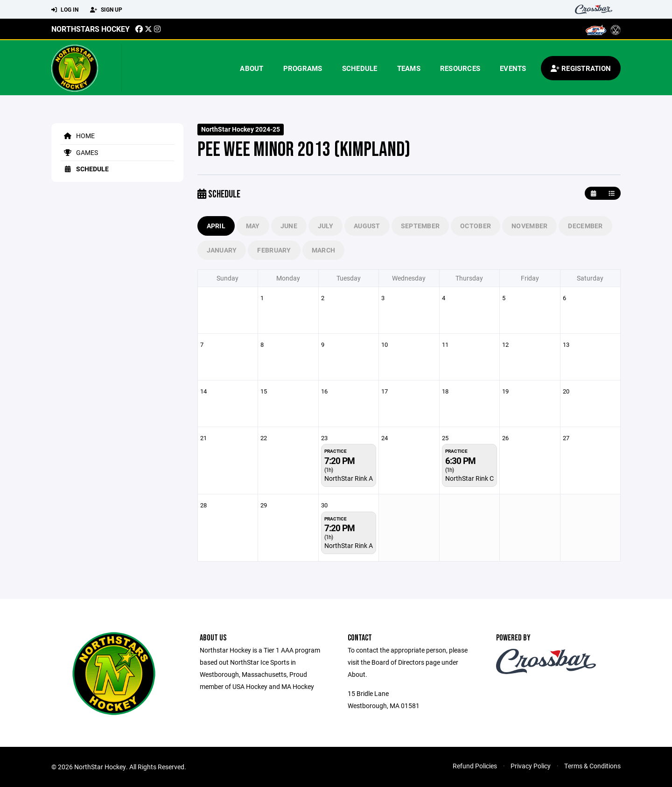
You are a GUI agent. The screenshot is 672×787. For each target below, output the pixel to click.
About (252, 68)
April (216, 226)
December (585, 226)
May (253, 226)
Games (79, 152)
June (289, 226)
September (420, 226)
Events (513, 68)
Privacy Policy (531, 766)
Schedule (360, 68)
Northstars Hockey (91, 29)
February (274, 250)
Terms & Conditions (592, 766)
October (476, 226)
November (529, 226)
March (323, 250)
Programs (303, 68)
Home (78, 136)
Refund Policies (475, 766)
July (325, 226)
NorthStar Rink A (349, 478)
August (367, 226)
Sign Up (106, 10)
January (222, 250)
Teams (409, 68)
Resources (460, 68)
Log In (65, 10)
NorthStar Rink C (469, 478)
